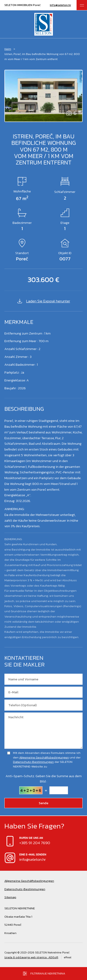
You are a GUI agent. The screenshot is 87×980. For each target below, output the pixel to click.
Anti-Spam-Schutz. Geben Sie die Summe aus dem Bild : (44, 779)
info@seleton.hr (60, 5)
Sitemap (10, 897)
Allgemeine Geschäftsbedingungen (44, 757)
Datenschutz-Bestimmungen (33, 762)
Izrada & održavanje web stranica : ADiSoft (31, 957)
